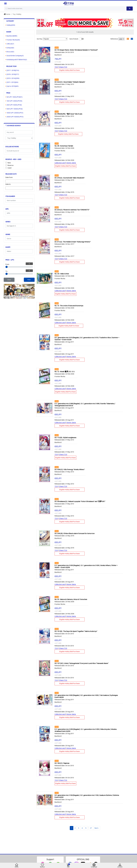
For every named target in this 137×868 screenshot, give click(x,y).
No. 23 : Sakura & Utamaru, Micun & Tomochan (71, 599)
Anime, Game (71, 163)
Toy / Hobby (17, 14)
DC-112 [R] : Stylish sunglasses (65, 438)
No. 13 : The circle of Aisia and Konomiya (69, 306)
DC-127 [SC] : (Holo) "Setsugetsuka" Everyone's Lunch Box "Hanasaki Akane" (82, 663)
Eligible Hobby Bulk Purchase (70, 70)
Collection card (60, 163)
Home (7, 14)
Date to (8, 184)
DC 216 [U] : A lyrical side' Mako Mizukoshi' (70, 178)
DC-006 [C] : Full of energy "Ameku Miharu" (70, 469)
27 (91, 828)
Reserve (11, 165)
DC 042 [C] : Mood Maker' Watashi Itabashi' (70, 82)
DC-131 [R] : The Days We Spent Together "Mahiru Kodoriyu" (76, 631)
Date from (9, 177)
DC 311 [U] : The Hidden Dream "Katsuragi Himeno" (73, 242)
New (9, 163)
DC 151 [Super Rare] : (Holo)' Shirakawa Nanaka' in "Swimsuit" (76, 50)
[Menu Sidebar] (6, 3)
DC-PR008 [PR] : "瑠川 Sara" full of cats (68, 114)
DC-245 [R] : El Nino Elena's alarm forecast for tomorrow (75, 533)
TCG (56, 67)
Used (9, 168)
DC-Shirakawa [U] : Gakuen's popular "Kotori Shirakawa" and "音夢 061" (80, 501)
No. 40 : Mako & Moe (62, 274)
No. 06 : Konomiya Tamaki (64, 146)
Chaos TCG (63, 67)
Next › (97, 828)
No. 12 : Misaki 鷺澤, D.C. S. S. (65, 372)
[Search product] (130, 9)
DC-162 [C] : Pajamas (62, 763)
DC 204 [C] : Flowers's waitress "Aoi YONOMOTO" (72, 210)
